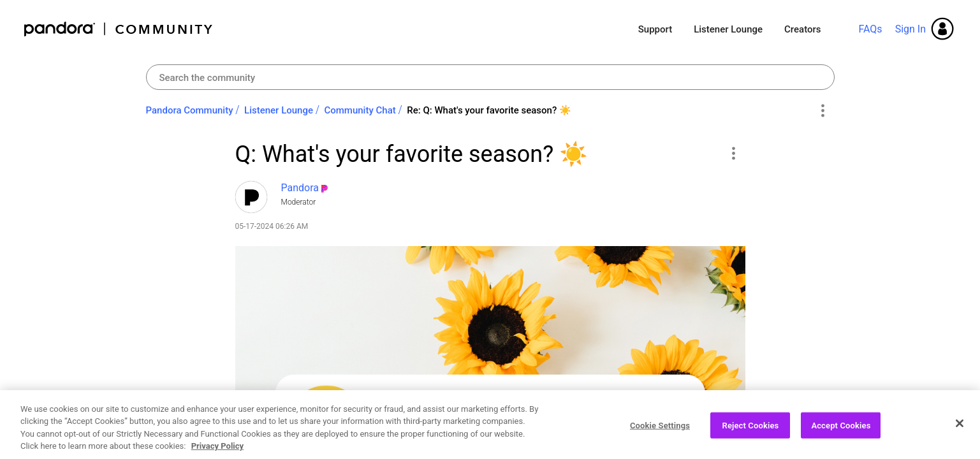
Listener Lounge (728, 29)
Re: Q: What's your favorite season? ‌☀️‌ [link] (489, 110)
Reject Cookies (751, 436)
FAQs (870, 29)
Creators (802, 29)
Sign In (911, 29)
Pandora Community (119, 29)
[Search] (490, 77)
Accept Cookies (841, 436)
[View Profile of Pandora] (300, 188)
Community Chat (360, 110)
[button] (734, 153)
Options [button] (823, 111)
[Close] (960, 434)
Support (655, 29)
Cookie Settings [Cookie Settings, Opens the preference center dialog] (660, 436)
